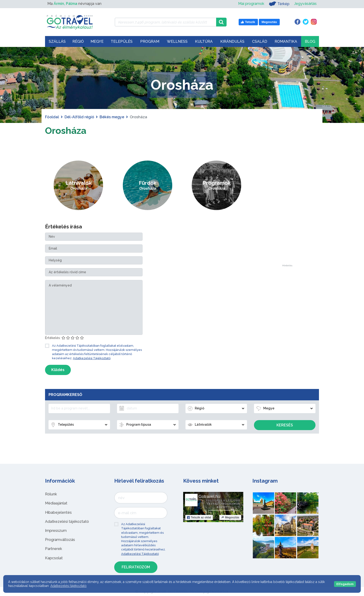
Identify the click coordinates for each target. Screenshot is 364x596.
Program (150, 41)
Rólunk (51, 494)
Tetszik (199, 517)
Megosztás (230, 517)
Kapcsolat (54, 558)
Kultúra (204, 41)
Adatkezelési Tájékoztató (92, 358)
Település (122, 41)
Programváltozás (60, 540)
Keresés (285, 425)
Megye (97, 41)
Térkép (279, 4)
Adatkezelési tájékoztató (67, 522)
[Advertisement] (287, 195)
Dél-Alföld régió (79, 117)
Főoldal (52, 117)
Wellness (177, 41)
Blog (310, 41)
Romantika (286, 41)
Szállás (57, 41)
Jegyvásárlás (305, 4)
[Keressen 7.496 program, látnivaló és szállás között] (165, 22)
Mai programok (251, 4)
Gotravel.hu (209, 497)
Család (260, 41)
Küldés (58, 370)
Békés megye (112, 117)
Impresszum (56, 531)
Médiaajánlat (56, 503)
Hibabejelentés (58, 512)
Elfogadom (345, 584)
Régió (78, 41)
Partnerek (54, 549)
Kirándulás (232, 41)
